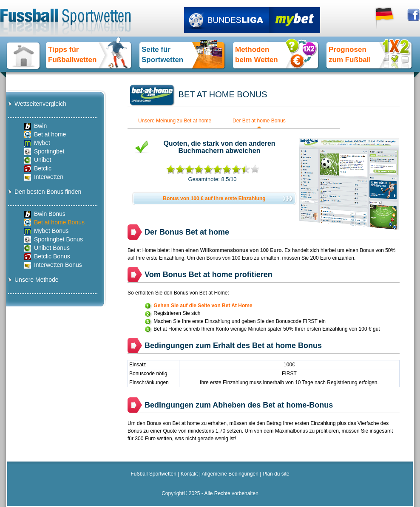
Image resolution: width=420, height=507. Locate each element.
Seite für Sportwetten (162, 55)
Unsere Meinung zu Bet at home (175, 121)
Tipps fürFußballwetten (72, 55)
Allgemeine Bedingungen (230, 474)
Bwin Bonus (45, 214)
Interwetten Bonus (53, 265)
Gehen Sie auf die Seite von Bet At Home (203, 306)
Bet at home (45, 135)
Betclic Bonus (47, 256)
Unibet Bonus (47, 248)
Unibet (38, 160)
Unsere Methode (37, 280)
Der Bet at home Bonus (259, 121)
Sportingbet (44, 152)
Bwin (35, 126)
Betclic (38, 169)
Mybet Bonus (47, 231)
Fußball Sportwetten (154, 474)
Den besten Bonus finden (48, 192)
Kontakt (189, 474)
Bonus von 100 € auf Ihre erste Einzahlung (214, 198)
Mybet (37, 143)
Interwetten (44, 177)
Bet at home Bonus (54, 222)
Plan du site (276, 474)
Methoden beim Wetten (257, 55)
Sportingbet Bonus (54, 239)
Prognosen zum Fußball (350, 55)
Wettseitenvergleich (40, 104)
